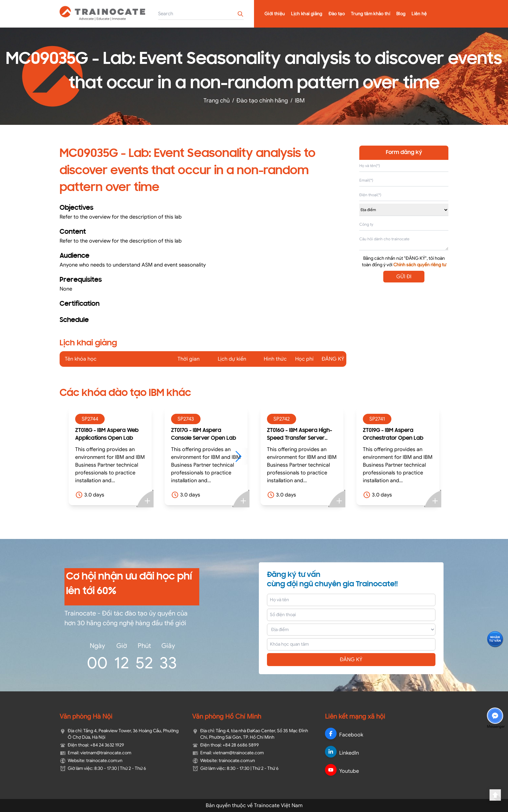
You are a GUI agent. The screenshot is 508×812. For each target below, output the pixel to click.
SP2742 (282, 419)
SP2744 (90, 419)
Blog (401, 14)
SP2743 (186, 419)
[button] (242, 456)
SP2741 (377, 419)
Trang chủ (217, 101)
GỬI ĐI (404, 277)
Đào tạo (337, 14)
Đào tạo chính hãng (262, 101)
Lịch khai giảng (306, 14)
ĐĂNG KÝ (351, 660)
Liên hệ (419, 14)
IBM (300, 101)
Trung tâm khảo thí (370, 14)
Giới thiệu (275, 14)
